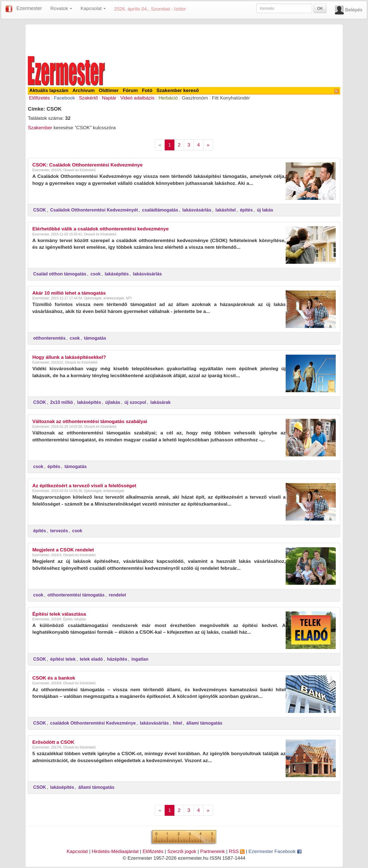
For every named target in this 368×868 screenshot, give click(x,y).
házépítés (117, 659)
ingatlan (140, 659)
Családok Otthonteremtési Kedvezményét (94, 210)
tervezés (59, 531)
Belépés (354, 10)
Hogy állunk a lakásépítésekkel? (69, 357)
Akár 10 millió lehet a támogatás (69, 293)
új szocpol (135, 402)
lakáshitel (226, 210)
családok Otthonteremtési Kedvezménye (93, 723)
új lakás (265, 210)
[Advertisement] (184, 39)
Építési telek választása (59, 614)
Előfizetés (39, 98)
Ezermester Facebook (275, 851)
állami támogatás (204, 723)
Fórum (130, 90)
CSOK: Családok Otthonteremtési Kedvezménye (87, 165)
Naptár (109, 98)
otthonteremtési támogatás (76, 595)
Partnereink (213, 851)
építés (246, 210)
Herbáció (168, 98)
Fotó (147, 90)
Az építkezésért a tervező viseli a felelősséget (84, 486)
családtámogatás (160, 210)
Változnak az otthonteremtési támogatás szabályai (90, 421)
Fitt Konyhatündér (231, 98)
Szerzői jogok (182, 851)
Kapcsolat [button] (93, 8)
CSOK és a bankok (54, 678)
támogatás (95, 338)
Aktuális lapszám (49, 90)
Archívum (84, 90)
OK (320, 8)
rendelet (117, 595)
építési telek (63, 659)
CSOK (39, 210)
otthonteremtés (49, 338)
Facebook (64, 98)
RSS (237, 851)
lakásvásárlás (197, 210)
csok (95, 274)
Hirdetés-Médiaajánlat (115, 851)
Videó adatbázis (138, 98)
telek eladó (91, 659)
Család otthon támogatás (60, 274)
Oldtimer (109, 90)
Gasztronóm (195, 98)
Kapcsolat (77, 851)
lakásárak (160, 402)
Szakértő (88, 98)
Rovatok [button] (61, 8)
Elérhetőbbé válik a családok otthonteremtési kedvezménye (100, 229)
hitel (178, 723)
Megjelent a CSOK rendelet (63, 550)
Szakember (40, 128)
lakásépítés (117, 274)
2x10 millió (61, 402)
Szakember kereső (178, 90)
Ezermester (29, 8)
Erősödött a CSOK (53, 742)
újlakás (113, 402)
